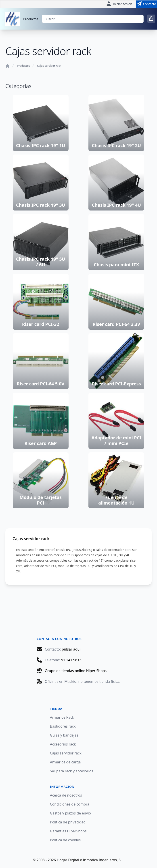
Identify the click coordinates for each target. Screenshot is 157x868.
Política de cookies (65, 840)
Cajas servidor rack (49, 66)
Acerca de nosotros (66, 795)
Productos (31, 19)
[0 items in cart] (151, 19)
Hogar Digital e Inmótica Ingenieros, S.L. (91, 860)
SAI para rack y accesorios (72, 771)
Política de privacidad (68, 822)
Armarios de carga (65, 762)
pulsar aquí (71, 649)
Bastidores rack (63, 726)
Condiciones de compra (70, 804)
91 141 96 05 (72, 660)
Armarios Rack (62, 717)
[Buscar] (93, 19)
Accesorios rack (63, 744)
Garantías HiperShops (68, 831)
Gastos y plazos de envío (71, 813)
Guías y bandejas (64, 735)
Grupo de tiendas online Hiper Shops (76, 671)
